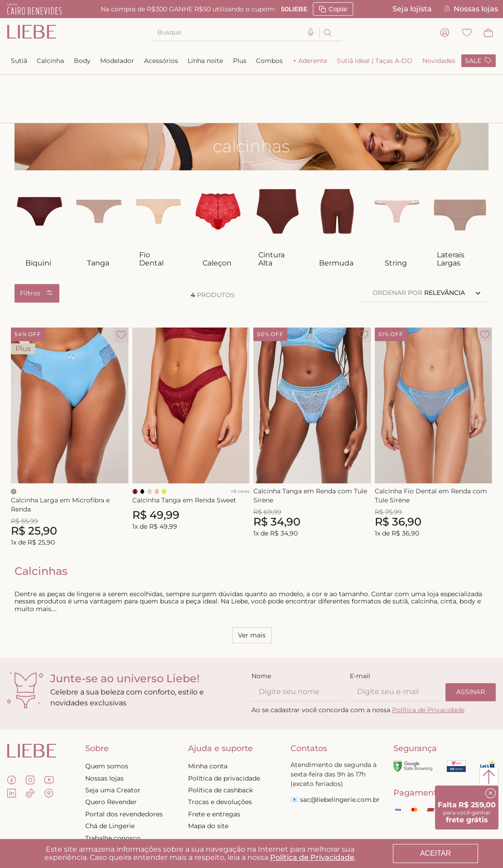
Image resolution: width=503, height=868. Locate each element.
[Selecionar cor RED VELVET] (135, 443)
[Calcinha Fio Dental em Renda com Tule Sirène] (434, 389)
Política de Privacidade (312, 857)
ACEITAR (435, 853)
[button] (311, 33)
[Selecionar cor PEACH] (157, 443)
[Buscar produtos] (327, 32)
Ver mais (252, 587)
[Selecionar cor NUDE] (150, 443)
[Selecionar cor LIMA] (164, 443)
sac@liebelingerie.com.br (340, 751)
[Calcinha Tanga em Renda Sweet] (191, 389)
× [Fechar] (491, 793)
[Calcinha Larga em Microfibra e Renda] (70, 389)
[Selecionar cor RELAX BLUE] (14, 443)
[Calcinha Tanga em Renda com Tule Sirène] (312, 389)
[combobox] (246, 33)
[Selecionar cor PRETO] (142, 443)
